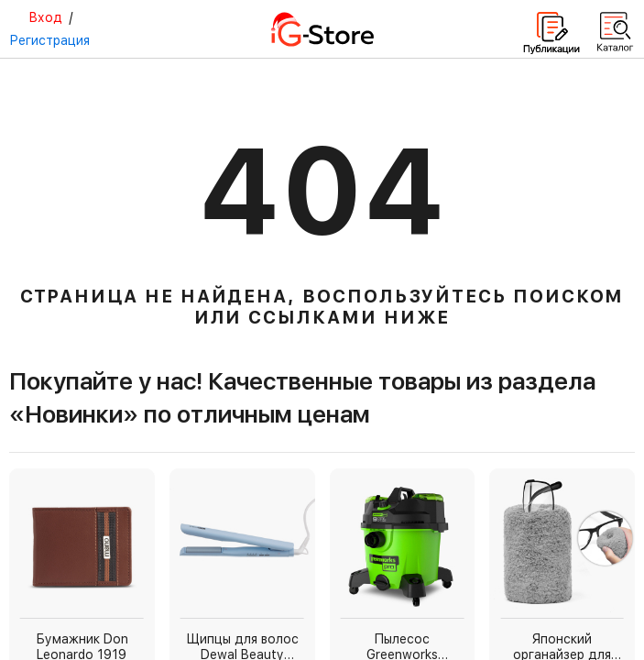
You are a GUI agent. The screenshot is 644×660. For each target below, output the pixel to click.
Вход (45, 17)
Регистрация (49, 40)
